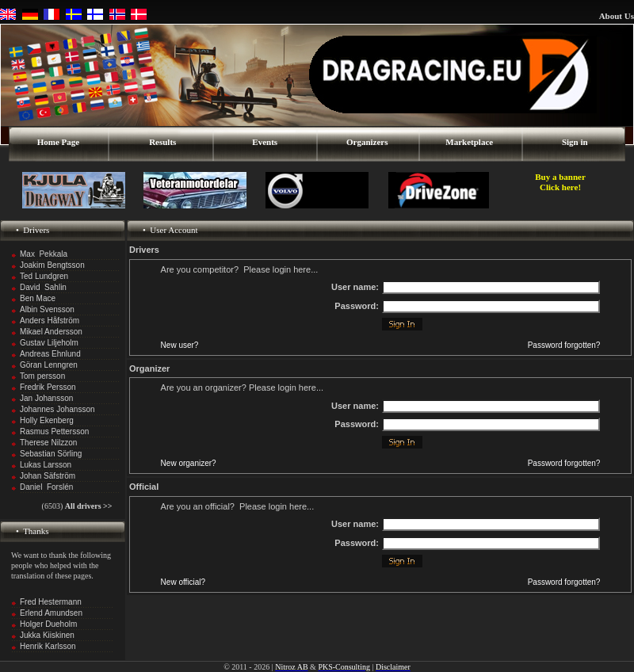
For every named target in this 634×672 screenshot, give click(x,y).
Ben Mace (38, 298)
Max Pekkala (44, 254)
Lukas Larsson (46, 465)
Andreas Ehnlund (50, 354)
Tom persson (42, 376)
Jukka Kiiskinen (47, 635)
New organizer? (189, 463)
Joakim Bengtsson (52, 265)
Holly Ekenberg (47, 420)
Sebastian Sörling (51, 454)
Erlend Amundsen (51, 613)
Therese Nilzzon (48, 443)
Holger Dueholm (48, 624)
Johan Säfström (48, 476)
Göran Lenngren (49, 365)
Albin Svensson (47, 309)
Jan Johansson (46, 398)
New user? (180, 345)
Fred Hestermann (51, 602)
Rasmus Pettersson (54, 431)
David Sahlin (43, 287)
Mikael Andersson (51, 332)
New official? (183, 582)
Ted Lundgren (44, 276)
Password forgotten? (564, 345)
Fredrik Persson (48, 387)
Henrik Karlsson (48, 646)
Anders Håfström (50, 321)
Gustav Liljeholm (49, 343)
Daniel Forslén (46, 487)
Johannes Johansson (57, 409)
